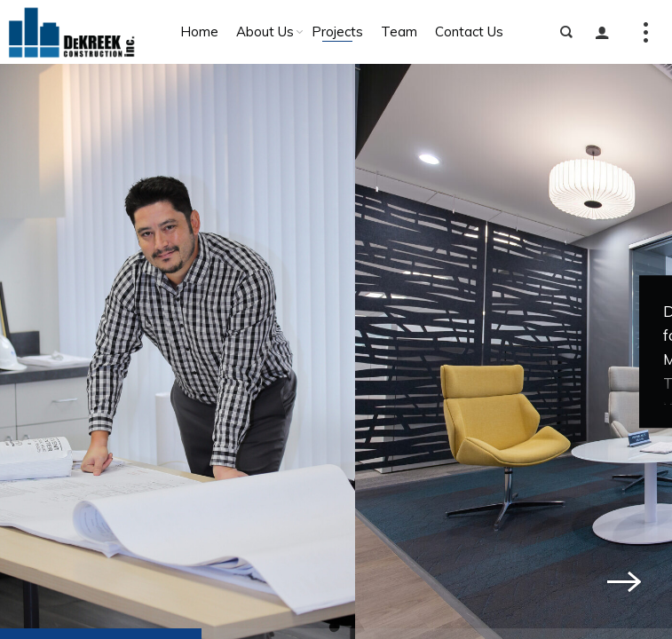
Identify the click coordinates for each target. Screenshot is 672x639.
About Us (265, 32)
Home (199, 32)
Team (399, 32)
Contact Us (469, 32)
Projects (337, 32)
